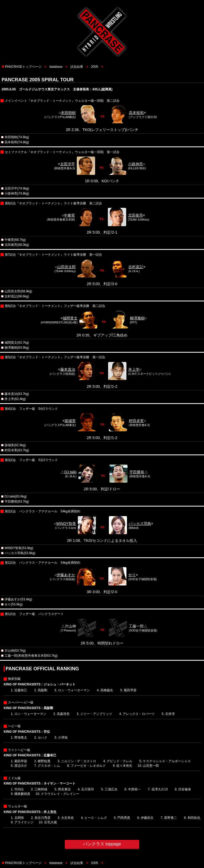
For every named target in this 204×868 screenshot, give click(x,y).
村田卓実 (136, 421)
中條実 (69, 215)
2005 (95, 67)
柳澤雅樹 (137, 318)
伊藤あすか (66, 575)
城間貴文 (70, 318)
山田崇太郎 (66, 267)
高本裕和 (136, 113)
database (56, 67)
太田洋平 (67, 164)
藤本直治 (68, 369)
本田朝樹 (68, 113)
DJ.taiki (70, 472)
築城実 (70, 421)
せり (132, 575)
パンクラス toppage (102, 844)
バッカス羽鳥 (140, 524)
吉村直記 (136, 267)
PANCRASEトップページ (23, 67)
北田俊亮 (135, 215)
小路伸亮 (135, 164)
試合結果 (77, 67)
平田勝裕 (137, 472)
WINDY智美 (66, 524)
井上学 (134, 369)
